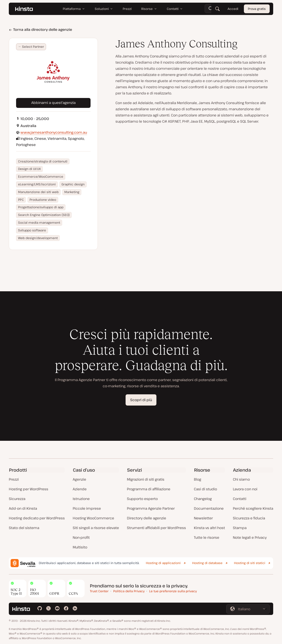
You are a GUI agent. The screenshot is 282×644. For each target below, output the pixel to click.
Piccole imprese (87, 508)
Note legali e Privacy (250, 537)
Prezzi (14, 479)
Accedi (233, 9)
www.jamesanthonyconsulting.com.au (54, 132)
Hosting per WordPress (29, 489)
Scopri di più (141, 400)
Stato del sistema (24, 528)
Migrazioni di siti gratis (146, 479)
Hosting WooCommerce (93, 518)
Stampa (240, 528)
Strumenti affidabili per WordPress (156, 528)
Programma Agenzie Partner (151, 508)
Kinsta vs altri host (209, 528)
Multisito (80, 547)
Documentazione (209, 508)
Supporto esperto (142, 499)
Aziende (80, 489)
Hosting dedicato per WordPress (37, 518)
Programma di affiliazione (149, 489)
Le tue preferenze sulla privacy (173, 591)
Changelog (203, 499)
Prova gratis (257, 9)
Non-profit (81, 537)
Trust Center (99, 591)
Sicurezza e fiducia (249, 518)
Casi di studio (205, 489)
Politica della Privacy (129, 591)
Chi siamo (241, 479)
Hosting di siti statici (250, 563)
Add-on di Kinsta (23, 508)
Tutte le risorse (207, 537)
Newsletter (203, 518)
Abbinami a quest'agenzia (53, 103)
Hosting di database (207, 563)
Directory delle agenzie (147, 518)
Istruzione (81, 499)
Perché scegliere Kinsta (253, 508)
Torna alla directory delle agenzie (40, 30)
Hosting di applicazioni (163, 563)
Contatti (240, 499)
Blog (198, 479)
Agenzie (79, 479)
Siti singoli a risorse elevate (96, 528)
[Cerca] (217, 9)
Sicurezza (17, 499)
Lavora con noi (245, 489)
